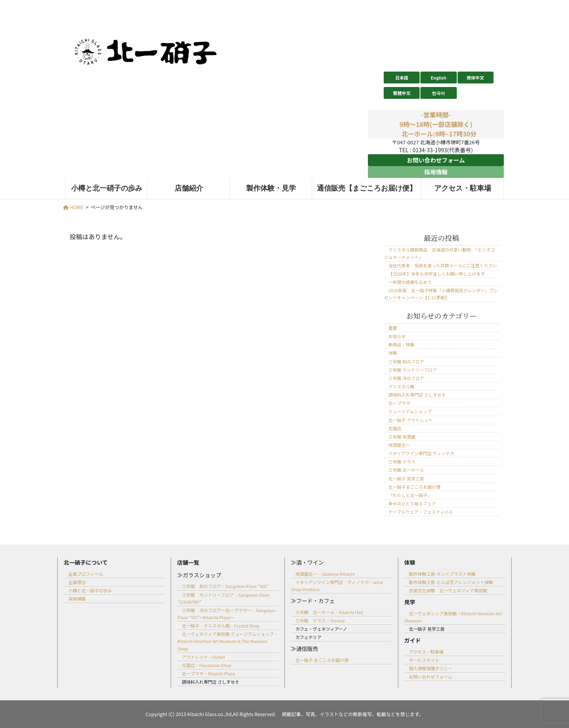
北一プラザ (399, 403)
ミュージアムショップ (410, 411)
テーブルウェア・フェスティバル (421, 512)
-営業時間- (436, 115)
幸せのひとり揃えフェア (412, 503)
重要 (393, 328)
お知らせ (397, 336)
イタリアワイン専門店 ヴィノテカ (421, 453)
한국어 (438, 93)
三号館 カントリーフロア (413, 370)
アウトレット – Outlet (203, 657)
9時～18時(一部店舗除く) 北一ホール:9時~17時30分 (439, 129)
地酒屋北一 (399, 445)
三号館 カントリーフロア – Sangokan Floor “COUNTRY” (223, 598)
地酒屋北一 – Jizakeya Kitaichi (325, 574)
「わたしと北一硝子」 (410, 495)
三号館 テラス (402, 461)
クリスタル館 (401, 386)
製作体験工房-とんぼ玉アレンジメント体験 (451, 582)
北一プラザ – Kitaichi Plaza (208, 673)
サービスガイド (424, 660)
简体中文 (475, 78)
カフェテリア (309, 637)
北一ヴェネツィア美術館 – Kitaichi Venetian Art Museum (453, 617)
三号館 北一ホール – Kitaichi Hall (329, 612)
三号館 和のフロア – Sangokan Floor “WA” (225, 586)
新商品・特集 (401, 344)
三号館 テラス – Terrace (320, 620)
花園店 (395, 428)
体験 (393, 353)
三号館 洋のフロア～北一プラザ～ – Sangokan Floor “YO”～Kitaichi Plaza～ (227, 614)
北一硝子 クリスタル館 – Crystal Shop (220, 626)
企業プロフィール (86, 574)
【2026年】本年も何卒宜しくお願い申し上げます (437, 274)
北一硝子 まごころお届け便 (322, 660)
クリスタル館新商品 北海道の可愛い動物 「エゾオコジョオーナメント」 (440, 253)
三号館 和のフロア (406, 361)
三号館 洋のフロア (406, 378)
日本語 (402, 78)
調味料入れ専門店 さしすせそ (417, 395)
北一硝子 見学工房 (406, 478)
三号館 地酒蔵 (402, 437)
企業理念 (77, 582)
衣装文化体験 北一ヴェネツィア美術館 (448, 590)
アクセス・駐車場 (426, 652)
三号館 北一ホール (406, 470)
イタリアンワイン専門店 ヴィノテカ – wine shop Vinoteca (337, 586)
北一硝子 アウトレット (411, 420)
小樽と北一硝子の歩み (90, 590)
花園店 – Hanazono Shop (206, 665)
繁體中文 (402, 93)
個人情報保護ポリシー (431, 668)
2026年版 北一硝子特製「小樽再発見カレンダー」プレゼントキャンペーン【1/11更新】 (441, 294)
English (439, 78)
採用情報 (436, 172)
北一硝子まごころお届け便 (415, 487)
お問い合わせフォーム (436, 160)
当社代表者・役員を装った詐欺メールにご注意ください (443, 265)
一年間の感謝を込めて (410, 282)
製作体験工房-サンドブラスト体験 (442, 574)
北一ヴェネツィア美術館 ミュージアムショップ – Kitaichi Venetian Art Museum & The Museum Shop (227, 641)
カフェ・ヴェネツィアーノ (321, 629)
